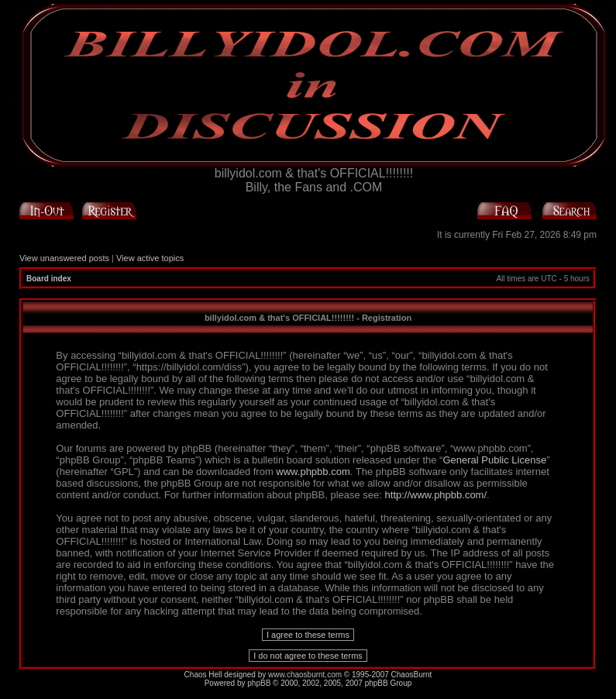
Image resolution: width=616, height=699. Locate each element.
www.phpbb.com (313, 472)
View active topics (150, 258)
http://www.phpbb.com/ (436, 495)
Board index (49, 279)
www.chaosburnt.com (305, 675)
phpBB (259, 683)
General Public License (494, 460)
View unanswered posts (64, 258)
